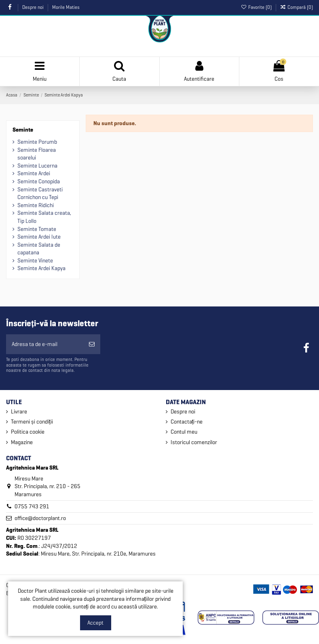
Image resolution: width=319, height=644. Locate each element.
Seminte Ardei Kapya (41, 268)
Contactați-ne (187, 422)
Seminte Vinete (35, 261)
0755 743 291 (32, 507)
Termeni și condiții (32, 422)
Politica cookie (28, 432)
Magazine (22, 442)
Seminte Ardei (34, 173)
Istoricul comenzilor (194, 442)
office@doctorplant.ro (40, 518)
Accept (95, 623)
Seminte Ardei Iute (39, 237)
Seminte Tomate (37, 229)
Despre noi (34, 7)
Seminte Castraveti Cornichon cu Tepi (40, 194)
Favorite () (257, 7)
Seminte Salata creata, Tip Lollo (44, 217)
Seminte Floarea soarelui (37, 154)
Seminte (23, 130)
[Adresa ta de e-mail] (45, 344)
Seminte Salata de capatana (39, 249)
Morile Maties (66, 7)
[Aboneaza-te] (92, 344)
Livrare (19, 412)
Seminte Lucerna (37, 166)
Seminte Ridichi (36, 205)
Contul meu (184, 432)
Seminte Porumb (37, 142)
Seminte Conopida (39, 181)
